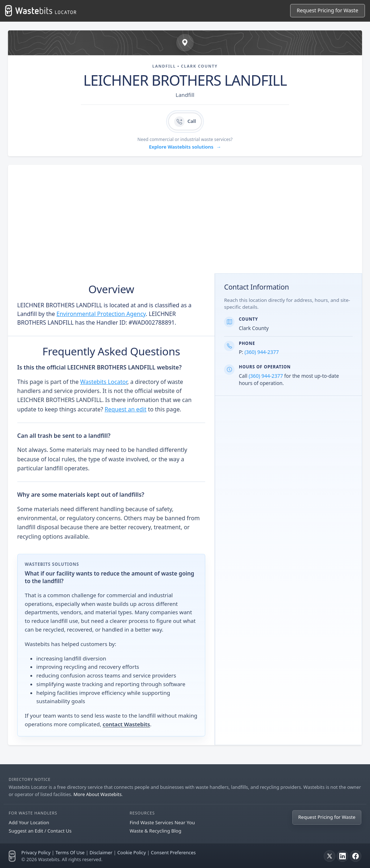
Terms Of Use (70, 852)
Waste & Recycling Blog (156, 831)
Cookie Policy (132, 852)
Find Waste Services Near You (162, 822)
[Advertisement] (185, 219)
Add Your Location (29, 822)
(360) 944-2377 (262, 352)
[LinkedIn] (343, 856)
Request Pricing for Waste (327, 10)
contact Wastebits (126, 724)
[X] (330, 856)
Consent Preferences (173, 852)
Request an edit (125, 409)
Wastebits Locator (104, 382)
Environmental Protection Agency (101, 314)
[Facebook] (356, 856)
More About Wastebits (97, 794)
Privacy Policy (36, 852)
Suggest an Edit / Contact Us (40, 831)
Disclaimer (101, 852)
